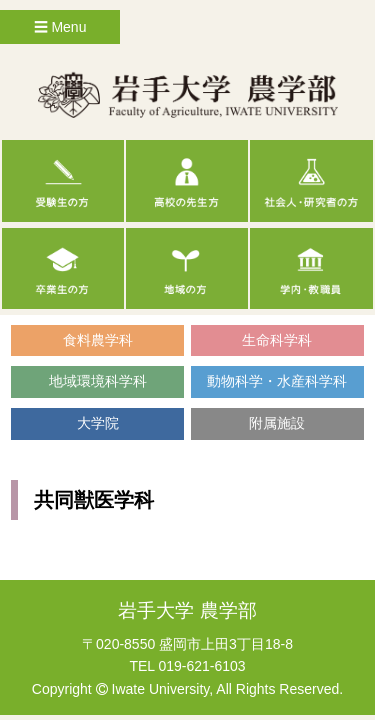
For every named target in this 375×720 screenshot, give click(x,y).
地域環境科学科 (98, 381)
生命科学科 (277, 340)
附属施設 (277, 423)
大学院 (98, 423)
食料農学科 (98, 340)
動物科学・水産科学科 (277, 381)
